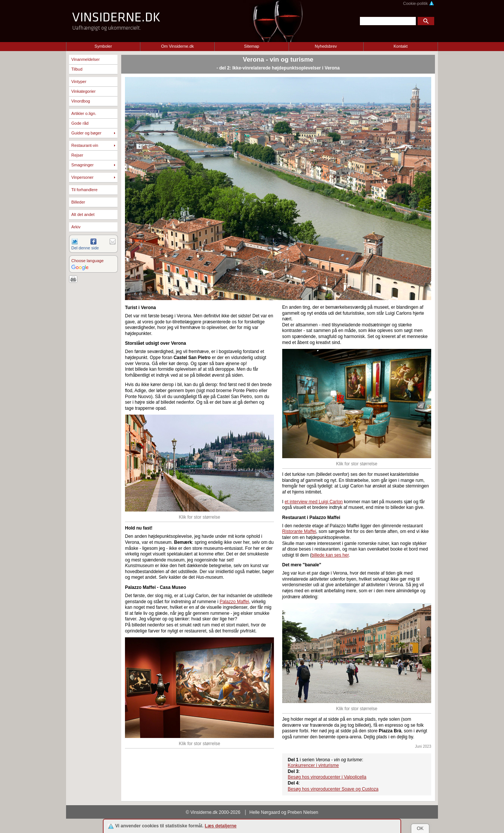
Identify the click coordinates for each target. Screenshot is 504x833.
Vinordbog (81, 101)
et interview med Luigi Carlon (314, 502)
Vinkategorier (83, 91)
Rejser (77, 155)
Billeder (78, 202)
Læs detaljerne (221, 826)
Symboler (103, 46)
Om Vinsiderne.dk (177, 46)
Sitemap (251, 46)
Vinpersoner (82, 177)
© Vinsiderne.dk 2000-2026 (213, 812)
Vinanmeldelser (86, 59)
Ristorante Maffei (299, 531)
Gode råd (80, 123)
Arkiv (76, 227)
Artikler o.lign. (84, 113)
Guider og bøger (86, 133)
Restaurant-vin (85, 145)
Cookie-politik (419, 3)
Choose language (87, 261)
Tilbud (77, 69)
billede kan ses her (330, 555)
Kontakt (401, 46)
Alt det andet (83, 214)
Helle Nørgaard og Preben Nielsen (284, 812)
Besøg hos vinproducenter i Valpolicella (327, 777)
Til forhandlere (84, 190)
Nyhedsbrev (326, 46)
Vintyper (79, 81)
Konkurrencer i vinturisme (313, 765)
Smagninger (82, 165)
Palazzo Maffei (234, 602)
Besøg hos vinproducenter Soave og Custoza (333, 789)
